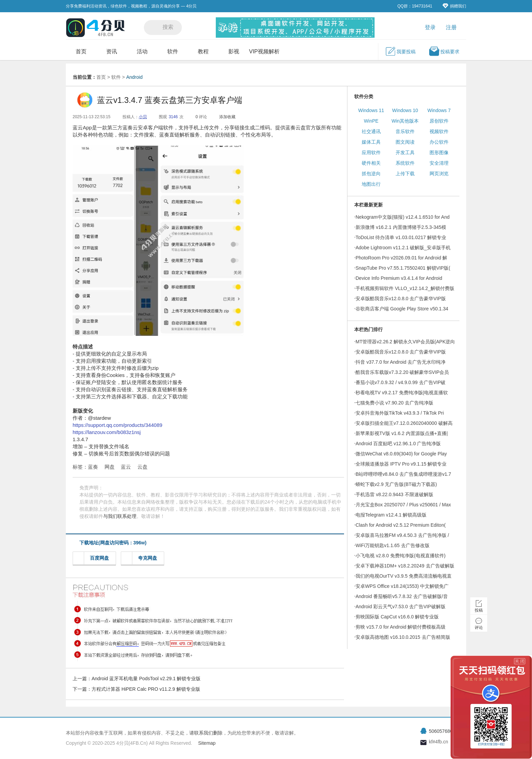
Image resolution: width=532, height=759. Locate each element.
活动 (142, 51)
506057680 (441, 731)
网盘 (110, 467)
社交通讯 (371, 131)
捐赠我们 (454, 6)
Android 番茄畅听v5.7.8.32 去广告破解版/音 (402, 596)
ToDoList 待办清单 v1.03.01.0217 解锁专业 (401, 237)
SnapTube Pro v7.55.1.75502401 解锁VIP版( (403, 268)
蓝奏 (93, 467)
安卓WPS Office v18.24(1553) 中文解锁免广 (402, 586)
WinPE (371, 121)
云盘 (142, 467)
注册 (451, 27)
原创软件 (439, 121)
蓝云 (126, 467)
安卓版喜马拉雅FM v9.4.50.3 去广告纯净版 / (402, 535)
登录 (430, 27)
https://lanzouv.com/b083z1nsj (107, 432)
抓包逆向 (371, 174)
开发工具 (405, 152)
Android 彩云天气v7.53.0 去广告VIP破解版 (401, 607)
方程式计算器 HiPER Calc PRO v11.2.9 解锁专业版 (146, 689)
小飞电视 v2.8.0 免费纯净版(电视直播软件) (401, 556)
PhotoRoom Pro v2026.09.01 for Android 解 (401, 258)
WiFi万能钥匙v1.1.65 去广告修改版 (393, 545)
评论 (479, 628)
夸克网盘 (141, 558)
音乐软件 (405, 131)
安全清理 (439, 163)
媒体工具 (371, 142)
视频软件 (439, 131)
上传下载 (405, 174)
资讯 (112, 51)
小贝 (143, 117)
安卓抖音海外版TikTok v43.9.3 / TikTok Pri (400, 413)
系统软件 (405, 163)
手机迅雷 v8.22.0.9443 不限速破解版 (394, 494)
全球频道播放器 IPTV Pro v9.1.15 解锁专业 (401, 464)
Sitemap (207, 743)
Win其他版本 (405, 121)
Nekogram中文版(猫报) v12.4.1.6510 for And (403, 217)
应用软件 (371, 152)
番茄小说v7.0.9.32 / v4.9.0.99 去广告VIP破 (401, 382)
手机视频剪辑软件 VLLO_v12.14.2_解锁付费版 (405, 288)
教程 (203, 51)
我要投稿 (400, 51)
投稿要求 (444, 51)
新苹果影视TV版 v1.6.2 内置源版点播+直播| (402, 433)
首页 (81, 51)
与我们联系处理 (120, 516)
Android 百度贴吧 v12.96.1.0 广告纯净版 (398, 444)
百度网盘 (93, 558)
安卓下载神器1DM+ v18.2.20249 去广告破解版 (405, 566)
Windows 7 (439, 110)
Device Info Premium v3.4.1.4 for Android (399, 278)
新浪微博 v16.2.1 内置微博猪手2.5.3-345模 (401, 227)
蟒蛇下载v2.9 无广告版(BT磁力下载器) (396, 484)
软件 (173, 51)
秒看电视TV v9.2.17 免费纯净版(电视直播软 (402, 393)
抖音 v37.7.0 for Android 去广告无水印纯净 (401, 362)
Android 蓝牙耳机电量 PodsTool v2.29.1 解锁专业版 (146, 679)
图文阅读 (405, 142)
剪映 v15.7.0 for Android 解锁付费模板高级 (401, 627)
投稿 (479, 610)
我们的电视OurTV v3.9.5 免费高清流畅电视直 (404, 576)
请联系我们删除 (206, 733)
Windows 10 (405, 110)
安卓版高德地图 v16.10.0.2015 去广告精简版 (403, 637)
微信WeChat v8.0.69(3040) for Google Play (401, 454)
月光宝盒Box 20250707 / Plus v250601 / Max (403, 505)
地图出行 (371, 184)
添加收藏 (227, 117)
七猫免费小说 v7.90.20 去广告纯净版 (395, 403)
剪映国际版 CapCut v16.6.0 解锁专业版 (397, 617)
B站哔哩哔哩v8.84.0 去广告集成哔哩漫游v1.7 (403, 474)
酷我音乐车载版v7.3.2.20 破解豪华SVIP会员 (402, 372)
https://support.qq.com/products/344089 (117, 425)
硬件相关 (371, 163)
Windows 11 (371, 110)
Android (134, 77)
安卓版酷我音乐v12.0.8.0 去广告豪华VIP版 (401, 299)
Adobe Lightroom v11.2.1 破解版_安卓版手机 (403, 248)
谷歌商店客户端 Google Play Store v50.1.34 (402, 309)
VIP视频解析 (264, 51)
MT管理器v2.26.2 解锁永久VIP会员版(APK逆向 (405, 342)
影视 (234, 51)
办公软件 (439, 142)
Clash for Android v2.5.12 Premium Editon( (401, 525)
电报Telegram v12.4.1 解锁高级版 (391, 515)
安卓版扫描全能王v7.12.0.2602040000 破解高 (404, 423)
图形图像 (439, 152)
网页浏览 (439, 174)
